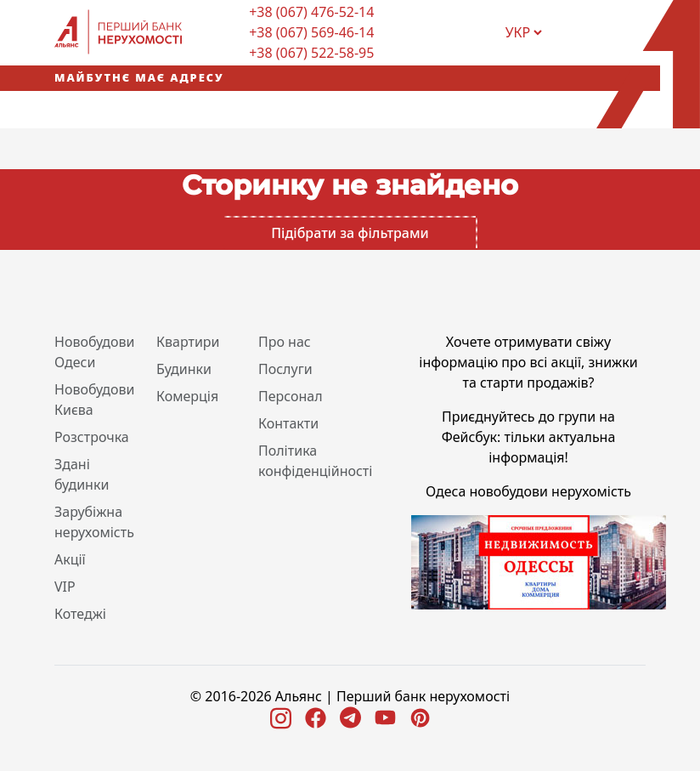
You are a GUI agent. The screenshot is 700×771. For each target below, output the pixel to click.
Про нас (285, 342)
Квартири (188, 342)
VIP (65, 587)
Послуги (285, 369)
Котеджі (80, 614)
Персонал (291, 396)
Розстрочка (92, 437)
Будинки (184, 369)
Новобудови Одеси (95, 352)
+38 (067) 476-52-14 (311, 12)
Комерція (187, 396)
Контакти (288, 423)
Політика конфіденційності (315, 461)
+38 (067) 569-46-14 (311, 32)
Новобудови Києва (95, 400)
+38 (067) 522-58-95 (311, 53)
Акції (70, 559)
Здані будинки (82, 474)
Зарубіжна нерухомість (94, 522)
